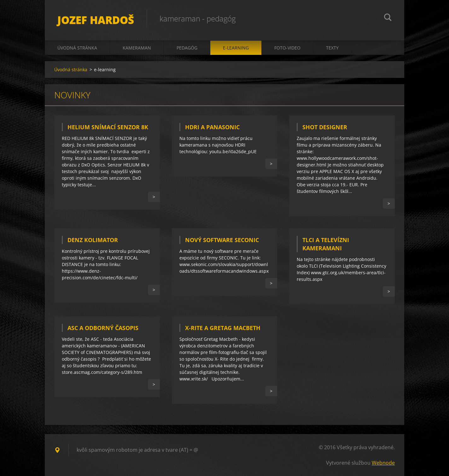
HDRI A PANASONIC (212, 127)
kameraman (137, 48)
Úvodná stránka (77, 48)
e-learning (236, 48)
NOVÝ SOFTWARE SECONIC (222, 240)
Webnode (383, 463)
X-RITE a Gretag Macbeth (223, 328)
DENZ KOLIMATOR (93, 240)
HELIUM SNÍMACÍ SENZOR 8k (108, 127)
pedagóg (187, 48)
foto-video (287, 48)
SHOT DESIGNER (325, 127)
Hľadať (388, 18)
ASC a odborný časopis (103, 328)
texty (332, 48)
